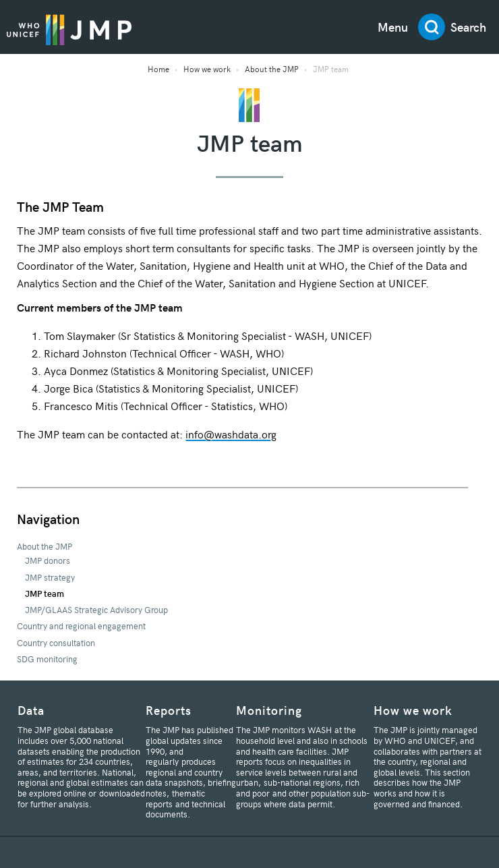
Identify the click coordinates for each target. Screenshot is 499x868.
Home (158, 69)
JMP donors (48, 560)
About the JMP (272, 69)
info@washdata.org (231, 434)
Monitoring (269, 710)
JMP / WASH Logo (69, 29)
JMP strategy (50, 577)
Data (31, 710)
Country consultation (56, 643)
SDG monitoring (47, 659)
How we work (207, 69)
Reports (169, 710)
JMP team (45, 594)
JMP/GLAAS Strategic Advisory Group (96, 610)
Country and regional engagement (81, 626)
